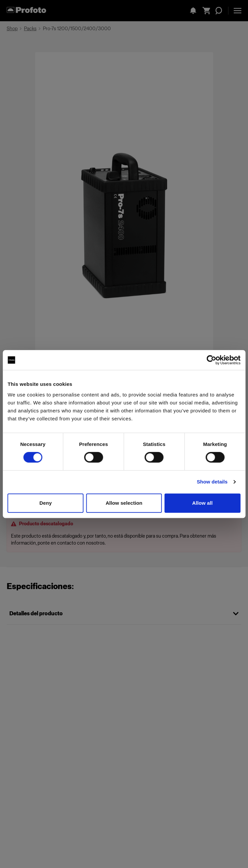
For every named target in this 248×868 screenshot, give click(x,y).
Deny (46, 503)
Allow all (203, 503)
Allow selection (124, 503)
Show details (212, 482)
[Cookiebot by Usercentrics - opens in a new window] (211, 360)
